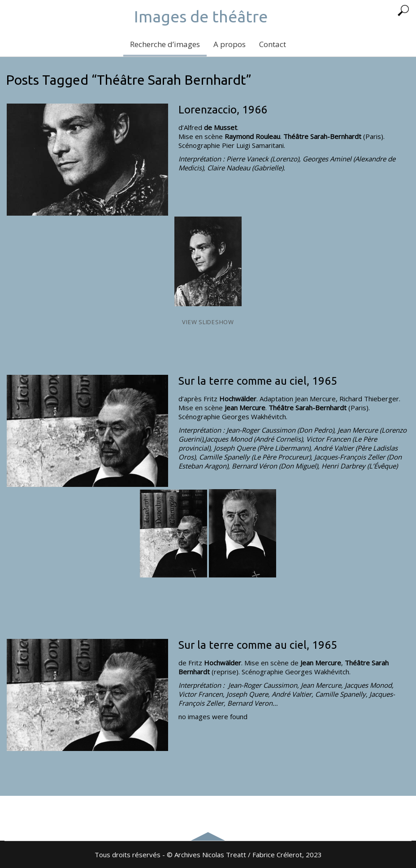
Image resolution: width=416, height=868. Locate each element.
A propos (230, 44)
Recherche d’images (165, 44)
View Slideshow (208, 322)
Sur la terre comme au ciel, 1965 (258, 381)
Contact (273, 44)
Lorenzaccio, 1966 (223, 110)
